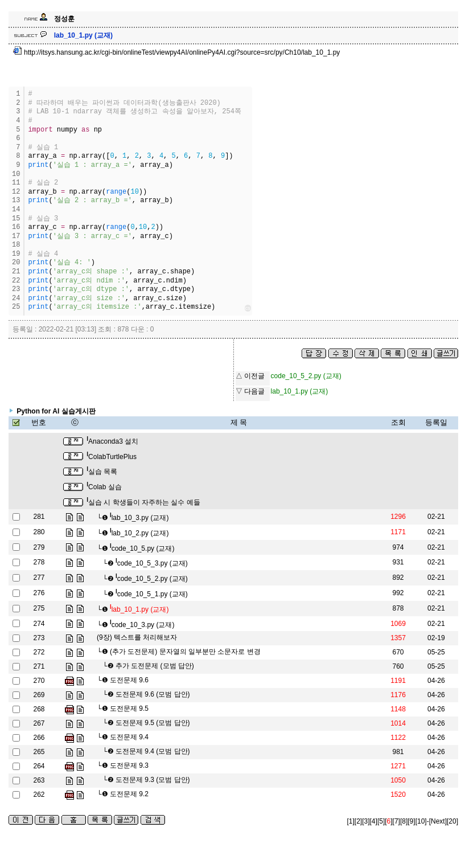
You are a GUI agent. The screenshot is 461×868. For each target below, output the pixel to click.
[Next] (438, 821)
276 (39, 593)
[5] (381, 821)
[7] (396, 821)
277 (39, 578)
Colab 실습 (104, 487)
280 (39, 532)
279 (39, 547)
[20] (452, 821)
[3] (366, 821)
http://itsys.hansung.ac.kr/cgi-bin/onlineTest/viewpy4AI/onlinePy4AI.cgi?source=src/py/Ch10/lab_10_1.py (177, 52)
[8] (404, 821)
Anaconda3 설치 (112, 441)
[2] (358, 821)
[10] (421, 821)
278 (39, 562)
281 (39, 517)
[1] (351, 821)
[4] (374, 821)
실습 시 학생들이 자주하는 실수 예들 (143, 502)
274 (39, 624)
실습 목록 (102, 472)
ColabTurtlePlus (112, 457)
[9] (411, 821)
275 (39, 608)
